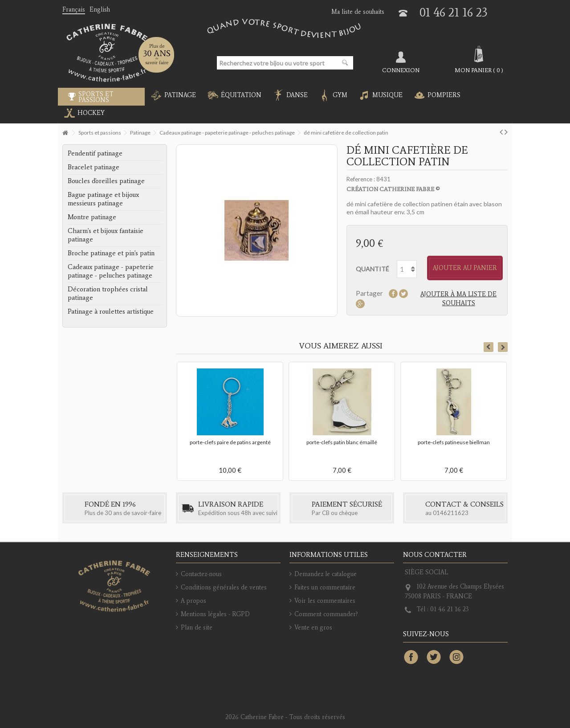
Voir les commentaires (325, 601)
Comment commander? (326, 614)
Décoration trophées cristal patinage (108, 293)
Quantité (373, 269)
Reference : (361, 179)
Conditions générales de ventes (224, 587)
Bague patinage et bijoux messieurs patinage (103, 199)
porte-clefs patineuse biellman (454, 442)
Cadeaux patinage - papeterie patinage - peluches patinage (111, 271)
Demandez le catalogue (326, 574)
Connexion (401, 70)
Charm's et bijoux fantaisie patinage (106, 235)
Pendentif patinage (95, 153)
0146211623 (451, 513)
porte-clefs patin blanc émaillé (342, 442)
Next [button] (503, 347)
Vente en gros (313, 628)
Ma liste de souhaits (358, 12)
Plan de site (197, 628)
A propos (193, 601)
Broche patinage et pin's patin (111, 253)
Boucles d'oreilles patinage (106, 181)
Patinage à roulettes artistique (111, 311)
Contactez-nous (201, 574)
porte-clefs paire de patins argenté (230, 442)
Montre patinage (92, 217)
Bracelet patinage (94, 167)
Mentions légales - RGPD (215, 614)
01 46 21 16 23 (454, 12)
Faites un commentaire (325, 587)
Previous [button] (489, 347)
